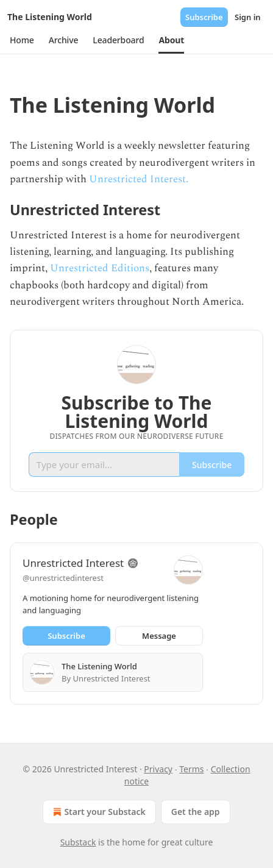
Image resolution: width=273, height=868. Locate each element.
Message (159, 636)
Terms (191, 769)
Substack (78, 842)
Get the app (196, 812)
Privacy (158, 769)
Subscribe (204, 17)
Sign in (248, 17)
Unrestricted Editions (100, 268)
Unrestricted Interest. (139, 179)
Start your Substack (98, 812)
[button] (22, 40)
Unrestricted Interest (73, 563)
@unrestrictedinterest (63, 578)
